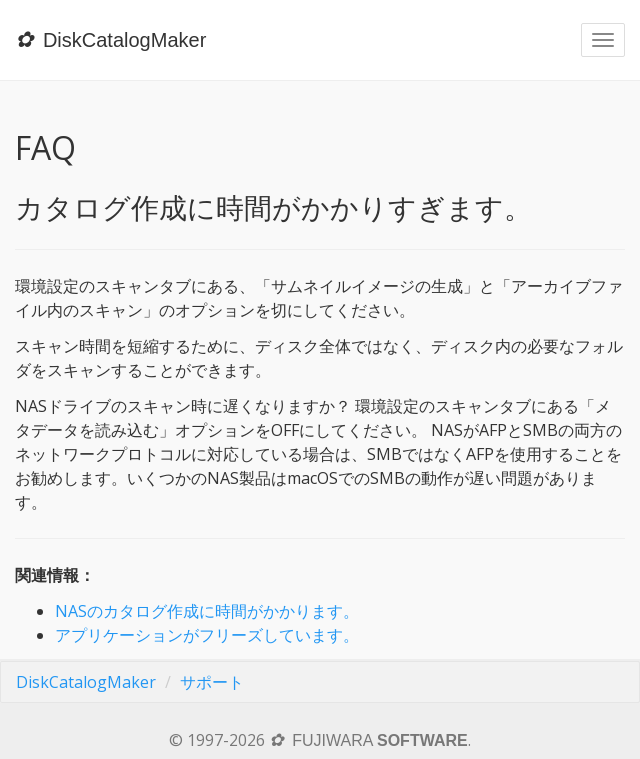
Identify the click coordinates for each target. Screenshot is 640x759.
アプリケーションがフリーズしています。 (207, 635)
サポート (212, 682)
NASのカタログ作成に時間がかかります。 (207, 611)
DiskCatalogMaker (86, 682)
